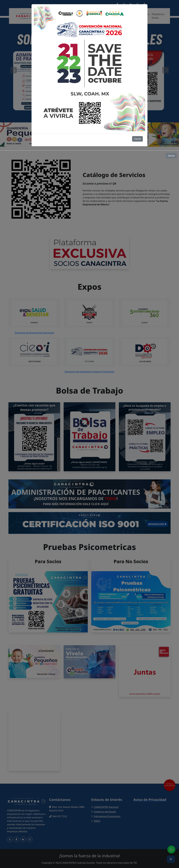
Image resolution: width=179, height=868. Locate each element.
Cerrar (137, 139)
